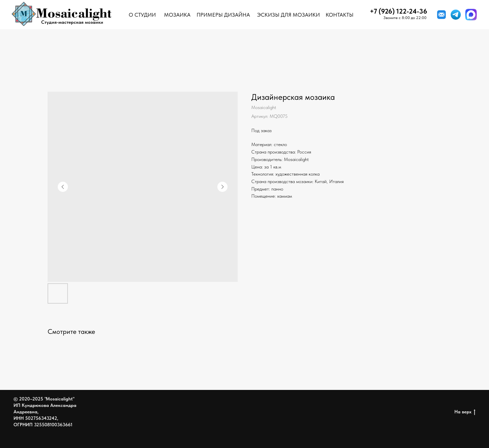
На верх (465, 412)
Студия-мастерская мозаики (72, 22)
